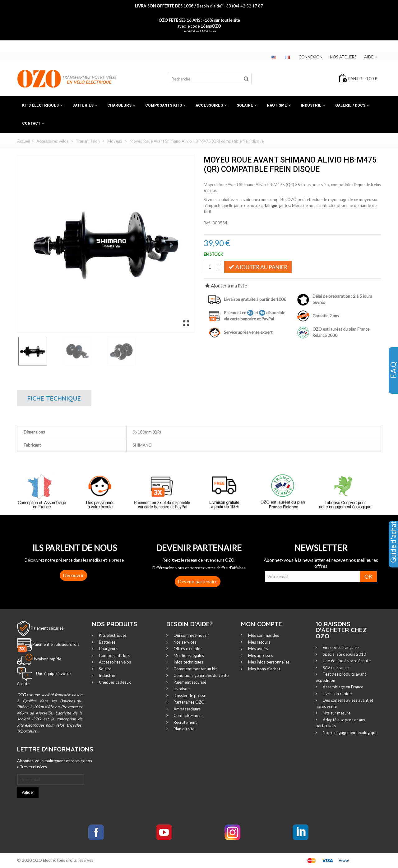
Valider (28, 792)
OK (368, 577)
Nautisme (277, 105)
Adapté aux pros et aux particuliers (340, 723)
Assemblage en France (342, 687)
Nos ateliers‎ (343, 57)
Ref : (208, 223)
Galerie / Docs (350, 105)
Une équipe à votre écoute (346, 661)
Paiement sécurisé (47, 628)
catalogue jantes (275, 205)
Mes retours (259, 642)
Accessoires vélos (114, 662)
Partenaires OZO (189, 702)
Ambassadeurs (187, 709)
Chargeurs (119, 105)
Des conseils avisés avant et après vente (344, 703)
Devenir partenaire (198, 581)
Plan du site (183, 729)
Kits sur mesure (336, 713)
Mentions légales (188, 655)
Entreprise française (340, 647)
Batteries (83, 105)
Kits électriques (40, 105)
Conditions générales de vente (201, 675)
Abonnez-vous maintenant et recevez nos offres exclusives (55, 764)
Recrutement (185, 722)
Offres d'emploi (187, 649)
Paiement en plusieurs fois (56, 644)
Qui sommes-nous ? (191, 635)
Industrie (311, 105)
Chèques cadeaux (114, 682)
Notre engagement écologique (350, 733)
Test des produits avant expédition (341, 677)
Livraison (181, 689)
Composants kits (164, 105)
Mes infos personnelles (268, 662)
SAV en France (335, 668)
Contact (31, 123)
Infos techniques (188, 662)
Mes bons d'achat (264, 669)
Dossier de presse (189, 696)
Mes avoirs (258, 649)
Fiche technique (54, 398)
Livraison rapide (337, 694)
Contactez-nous (187, 715)
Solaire (245, 105)
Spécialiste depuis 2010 (344, 654)
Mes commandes (263, 635)
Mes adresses (260, 655)
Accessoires (209, 105)
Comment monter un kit (195, 669)
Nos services (184, 642)
